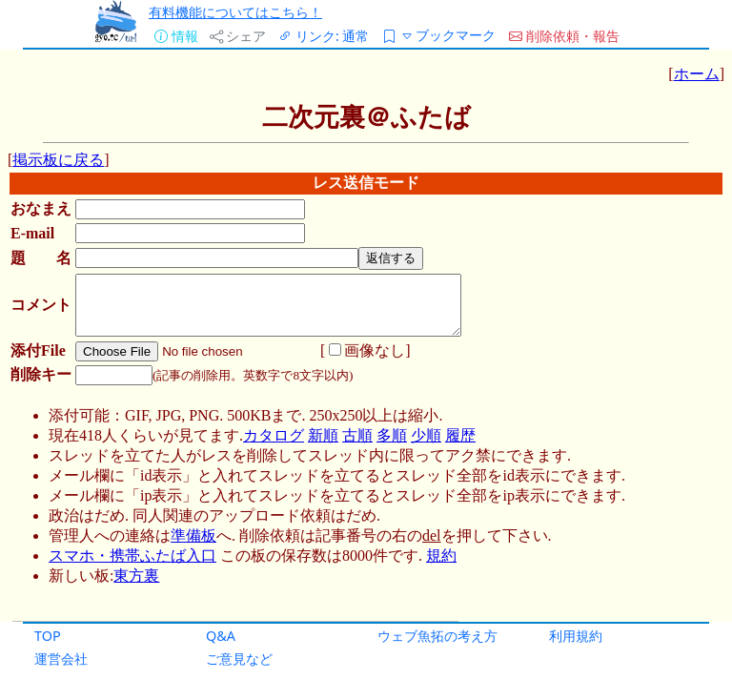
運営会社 (61, 659)
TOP (48, 636)
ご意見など (239, 659)
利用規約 (576, 636)
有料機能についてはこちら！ (235, 12)
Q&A (221, 636)
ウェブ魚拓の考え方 (437, 636)
